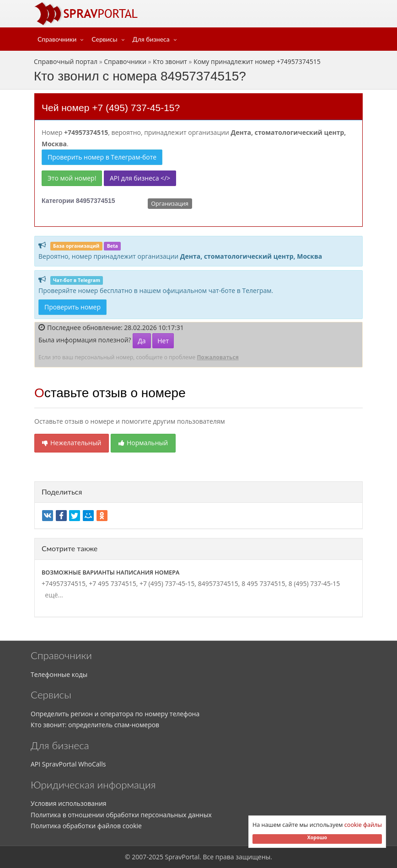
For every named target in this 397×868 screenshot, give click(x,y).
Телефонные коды (59, 674)
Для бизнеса (151, 39)
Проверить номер (72, 307)
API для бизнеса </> (140, 178)
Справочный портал (66, 61)
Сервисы (104, 39)
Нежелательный (72, 443)
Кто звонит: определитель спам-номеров (95, 725)
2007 (139, 857)
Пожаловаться (217, 357)
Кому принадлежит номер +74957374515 (257, 61)
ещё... (52, 595)
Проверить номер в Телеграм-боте (102, 157)
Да (142, 341)
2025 (156, 857)
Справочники (57, 39)
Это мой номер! (72, 178)
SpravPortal (182, 857)
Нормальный (143, 443)
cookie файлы (363, 825)
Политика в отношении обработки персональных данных (121, 815)
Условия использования (69, 803)
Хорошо (317, 837)
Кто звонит (170, 61)
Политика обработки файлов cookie (86, 826)
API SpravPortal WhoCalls (68, 764)
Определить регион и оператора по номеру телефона (115, 714)
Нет (163, 341)
